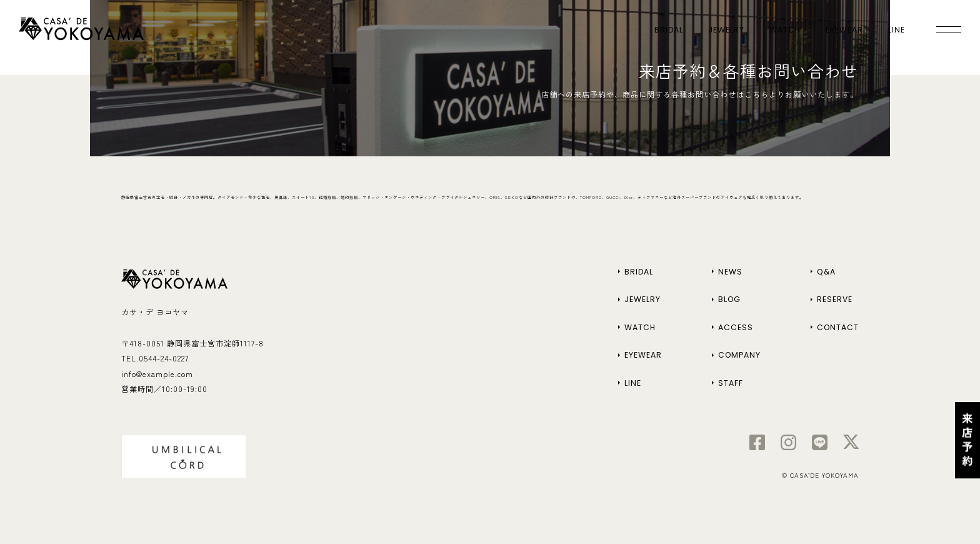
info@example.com (157, 374)
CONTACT (838, 327)
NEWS (730, 272)
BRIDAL (669, 30)
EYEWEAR (844, 30)
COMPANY (739, 355)
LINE (897, 30)
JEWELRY (726, 30)
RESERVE (835, 299)
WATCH (785, 30)
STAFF (731, 383)
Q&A (826, 272)
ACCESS (736, 327)
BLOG (729, 299)
